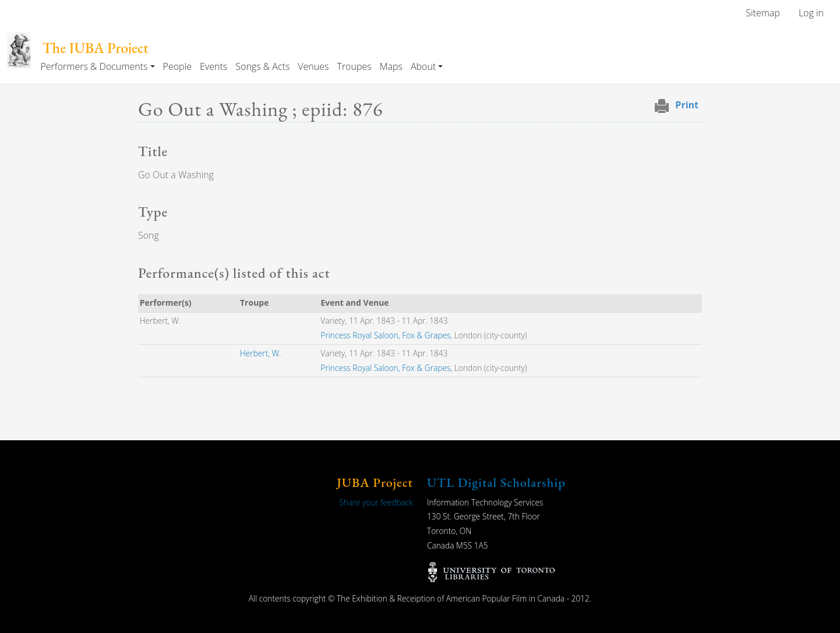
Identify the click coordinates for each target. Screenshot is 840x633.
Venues (313, 66)
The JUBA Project (96, 48)
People (177, 66)
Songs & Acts (262, 66)
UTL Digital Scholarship (496, 482)
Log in (811, 13)
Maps (391, 66)
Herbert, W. (260, 353)
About (423, 66)
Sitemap (763, 13)
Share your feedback (376, 502)
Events (213, 66)
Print (687, 105)
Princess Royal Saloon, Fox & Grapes (385, 335)
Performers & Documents (94, 66)
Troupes (354, 66)
